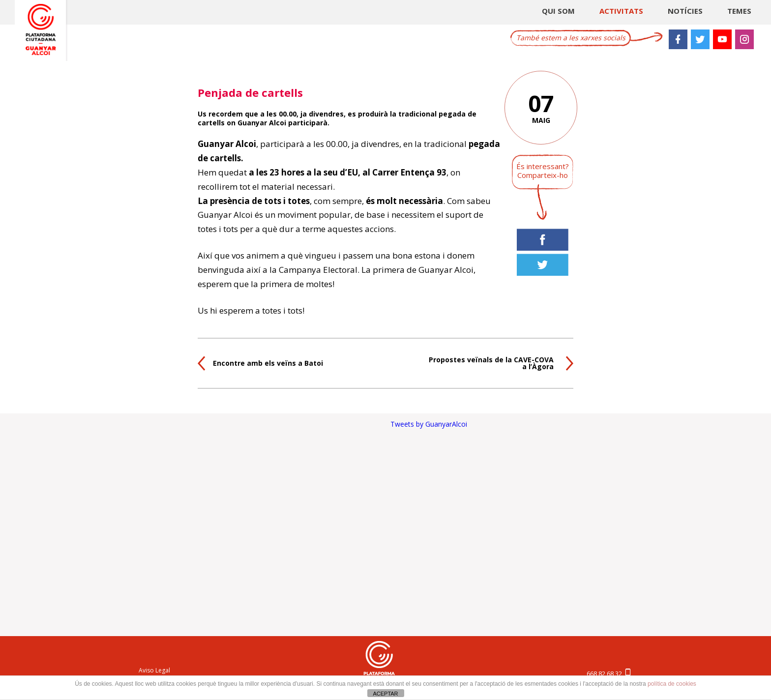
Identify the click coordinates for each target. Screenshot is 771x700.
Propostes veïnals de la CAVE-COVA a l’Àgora (491, 363)
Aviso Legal (154, 670)
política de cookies (672, 684)
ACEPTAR (385, 694)
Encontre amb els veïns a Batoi (268, 363)
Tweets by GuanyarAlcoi (429, 424)
